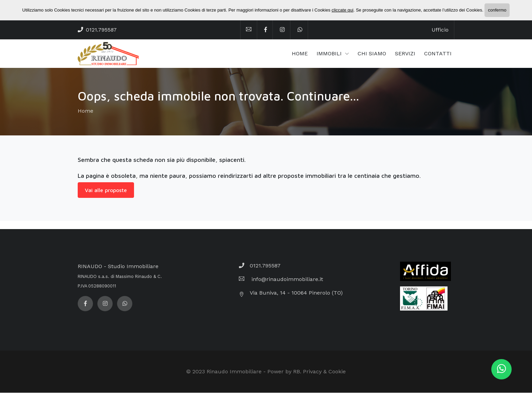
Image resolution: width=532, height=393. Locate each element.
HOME (300, 54)
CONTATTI (438, 54)
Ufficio (440, 30)
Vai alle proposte (106, 190)
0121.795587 (101, 30)
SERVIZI (405, 54)
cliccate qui (342, 10)
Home (85, 111)
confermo (497, 10)
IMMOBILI (330, 54)
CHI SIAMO (372, 54)
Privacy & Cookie (324, 372)
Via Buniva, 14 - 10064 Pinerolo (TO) (296, 293)
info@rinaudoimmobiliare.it (286, 279)
